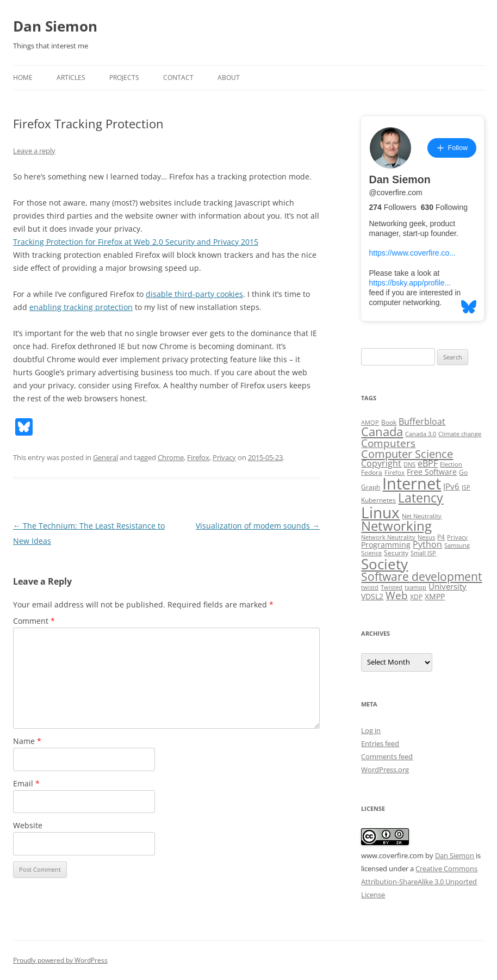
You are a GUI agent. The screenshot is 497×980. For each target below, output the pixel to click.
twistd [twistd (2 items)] (370, 587)
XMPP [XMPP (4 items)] (435, 597)
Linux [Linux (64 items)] (380, 512)
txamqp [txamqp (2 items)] (415, 587)
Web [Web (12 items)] (397, 596)
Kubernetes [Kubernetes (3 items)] (378, 500)
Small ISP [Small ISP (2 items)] (423, 553)
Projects (124, 77)
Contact (178, 77)
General (105, 457)
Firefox (198, 457)
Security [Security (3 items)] (396, 553)
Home (23, 77)
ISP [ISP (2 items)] (466, 487)
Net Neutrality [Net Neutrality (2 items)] (422, 516)
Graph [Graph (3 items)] (371, 487)
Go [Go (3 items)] (463, 472)
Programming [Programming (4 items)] (386, 545)
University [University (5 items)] (448, 586)
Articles (71, 77)
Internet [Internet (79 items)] (412, 483)
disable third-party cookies (194, 294)
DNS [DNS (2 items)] (409, 464)
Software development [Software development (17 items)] (421, 576)
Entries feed (380, 743)
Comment (34, 621)
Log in (371, 730)
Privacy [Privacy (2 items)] (457, 537)
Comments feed (387, 756)
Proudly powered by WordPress (60, 960)
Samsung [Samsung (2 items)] (457, 545)
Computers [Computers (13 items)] (388, 443)
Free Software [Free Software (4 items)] (432, 472)
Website (28, 825)
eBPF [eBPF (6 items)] (428, 463)
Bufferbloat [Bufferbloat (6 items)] (422, 421)
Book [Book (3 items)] (389, 422)
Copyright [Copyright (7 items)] (381, 463)
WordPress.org (385, 770)
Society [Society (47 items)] (384, 564)
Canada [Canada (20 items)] (382, 432)
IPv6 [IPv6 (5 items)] (451, 486)
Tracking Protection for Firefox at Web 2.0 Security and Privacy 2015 (136, 242)
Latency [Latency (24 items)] (421, 498)
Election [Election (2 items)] (451, 464)
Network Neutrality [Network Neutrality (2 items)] (388, 537)
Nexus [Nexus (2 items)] (426, 537)
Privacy (224, 457)
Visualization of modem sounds (258, 526)
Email (26, 783)
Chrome (171, 457)
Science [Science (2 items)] (371, 553)
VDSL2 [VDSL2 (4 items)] (372, 597)
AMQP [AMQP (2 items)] (370, 423)
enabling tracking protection (81, 307)
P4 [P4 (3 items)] (441, 537)
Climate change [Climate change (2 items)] (460, 434)
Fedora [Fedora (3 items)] (372, 472)
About (229, 77)
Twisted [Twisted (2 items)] (392, 587)
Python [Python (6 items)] (427, 544)
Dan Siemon (55, 26)
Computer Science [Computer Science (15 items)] (407, 454)
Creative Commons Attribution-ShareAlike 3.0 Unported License (419, 882)
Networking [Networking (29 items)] (396, 526)
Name (27, 741)
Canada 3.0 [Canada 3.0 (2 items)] (421, 434)
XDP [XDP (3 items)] (416, 597)
